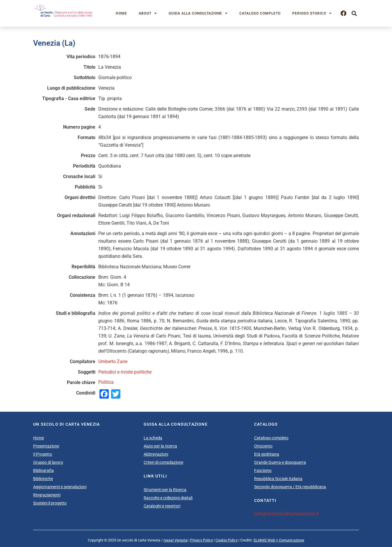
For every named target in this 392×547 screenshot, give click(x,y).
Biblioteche (43, 479)
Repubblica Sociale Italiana (278, 479)
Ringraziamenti (47, 495)
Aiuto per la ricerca (160, 446)
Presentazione (46, 446)
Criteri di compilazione (163, 462)
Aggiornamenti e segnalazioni (60, 487)
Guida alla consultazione (198, 13)
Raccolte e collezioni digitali (168, 498)
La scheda (153, 438)
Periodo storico (312, 13)
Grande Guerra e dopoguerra (280, 462)
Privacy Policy (202, 540)
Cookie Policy (227, 540)
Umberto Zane (113, 362)
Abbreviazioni (156, 454)
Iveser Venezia (175, 540)
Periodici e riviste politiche (125, 372)
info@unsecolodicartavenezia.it (286, 514)
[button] (354, 14)
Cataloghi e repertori (162, 506)
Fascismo (263, 470)
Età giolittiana (267, 454)
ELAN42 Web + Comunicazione (279, 540)
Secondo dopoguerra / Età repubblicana (290, 487)
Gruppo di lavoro (48, 462)
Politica (106, 382)
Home (121, 13)
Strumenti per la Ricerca (165, 490)
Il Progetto (43, 454)
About (148, 13)
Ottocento (263, 446)
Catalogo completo (260, 13)
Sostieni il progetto (50, 503)
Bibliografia (43, 470)
